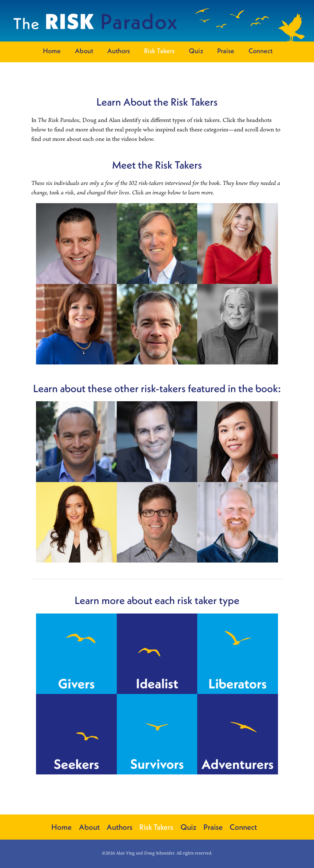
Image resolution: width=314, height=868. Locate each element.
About (84, 51)
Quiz (196, 51)
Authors (119, 51)
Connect (261, 51)
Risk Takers (159, 51)
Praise (226, 51)
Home (52, 51)
